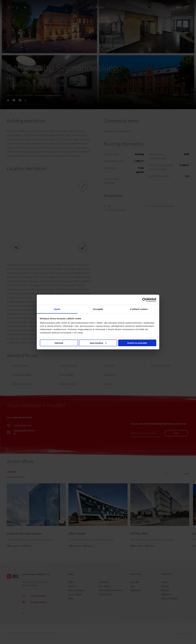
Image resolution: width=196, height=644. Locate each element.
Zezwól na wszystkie (137, 343)
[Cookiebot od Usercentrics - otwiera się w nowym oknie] (144, 300)
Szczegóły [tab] (98, 309)
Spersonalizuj (98, 343)
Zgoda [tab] (57, 309)
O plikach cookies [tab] (139, 309)
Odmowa (59, 343)
